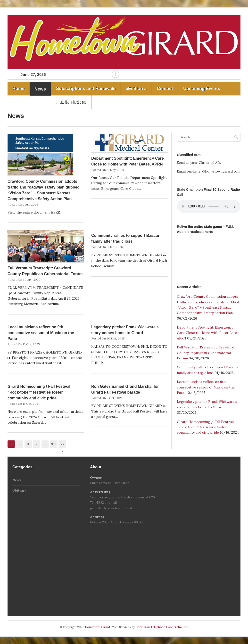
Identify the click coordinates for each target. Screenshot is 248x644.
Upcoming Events (202, 89)
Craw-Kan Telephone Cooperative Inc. (162, 627)
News (40, 89)
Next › (54, 445)
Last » (62, 445)
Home (18, 89)
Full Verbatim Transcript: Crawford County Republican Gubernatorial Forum (206, 353)
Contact (165, 89)
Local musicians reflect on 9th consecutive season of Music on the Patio (41, 333)
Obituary (19, 491)
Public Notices (71, 102)
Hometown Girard (98, 627)
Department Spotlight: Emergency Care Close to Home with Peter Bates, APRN (208, 333)
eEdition (136, 89)
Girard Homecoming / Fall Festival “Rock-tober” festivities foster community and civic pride (39, 392)
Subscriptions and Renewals (86, 89)
